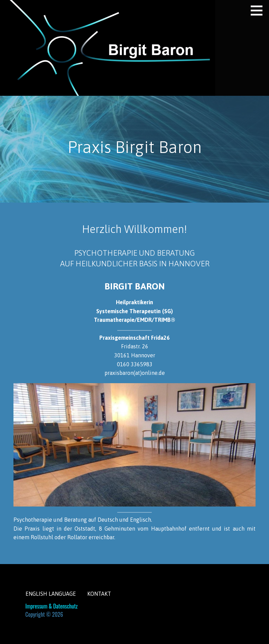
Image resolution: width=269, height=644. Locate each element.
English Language (51, 594)
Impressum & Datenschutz (52, 606)
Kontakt (99, 594)
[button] (259, 10)
